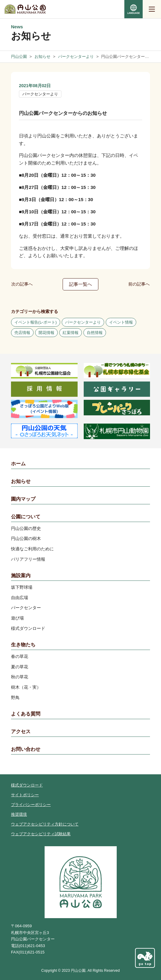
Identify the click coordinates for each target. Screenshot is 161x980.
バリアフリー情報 (28, 559)
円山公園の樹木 (26, 538)
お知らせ (21, 481)
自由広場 (20, 598)
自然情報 (95, 333)
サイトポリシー (25, 795)
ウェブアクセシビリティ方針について (45, 824)
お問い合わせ (26, 749)
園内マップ (23, 499)
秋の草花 (20, 677)
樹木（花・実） (26, 687)
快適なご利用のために (32, 549)
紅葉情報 (71, 333)
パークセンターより (40, 94)
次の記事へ (22, 284)
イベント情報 (121, 322)
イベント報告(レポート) (36, 322)
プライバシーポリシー (31, 805)
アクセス (21, 731)
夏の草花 (20, 667)
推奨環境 (19, 814)
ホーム (18, 464)
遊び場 (17, 618)
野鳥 (15, 698)
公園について (26, 517)
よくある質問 (26, 714)
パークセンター (26, 608)
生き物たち (23, 645)
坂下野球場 (22, 587)
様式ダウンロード (28, 628)
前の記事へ (139, 284)
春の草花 (20, 656)
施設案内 (21, 575)
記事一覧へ (80, 284)
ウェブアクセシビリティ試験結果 (41, 834)
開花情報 (46, 333)
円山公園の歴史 (26, 528)
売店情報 (22, 333)
